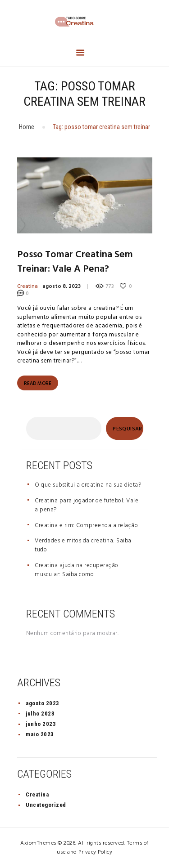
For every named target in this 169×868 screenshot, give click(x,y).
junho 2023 (41, 724)
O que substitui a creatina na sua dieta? (88, 485)
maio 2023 (40, 734)
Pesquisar (128, 429)
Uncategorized (46, 805)
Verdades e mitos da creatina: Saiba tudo (83, 545)
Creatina (27, 286)
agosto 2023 (43, 703)
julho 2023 (40, 714)
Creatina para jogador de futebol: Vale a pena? (87, 505)
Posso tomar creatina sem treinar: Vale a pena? (75, 262)
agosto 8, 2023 (62, 286)
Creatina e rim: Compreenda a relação (86, 526)
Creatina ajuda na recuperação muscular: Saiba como (77, 570)
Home (27, 127)
